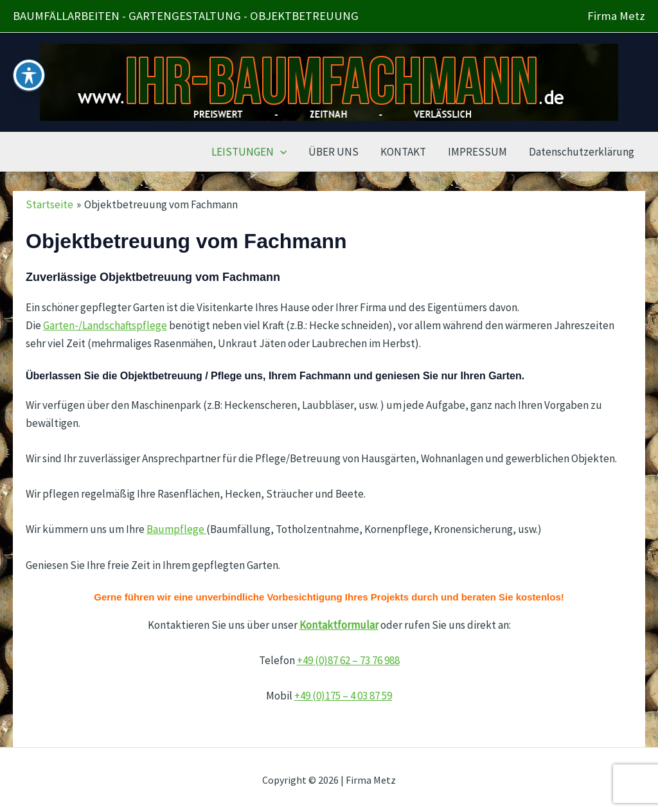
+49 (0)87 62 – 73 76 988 (348, 660)
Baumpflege (176, 529)
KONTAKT (403, 152)
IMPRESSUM (477, 152)
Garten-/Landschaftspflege (105, 325)
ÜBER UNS (333, 152)
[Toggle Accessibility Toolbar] (29, 55)
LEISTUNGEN (249, 152)
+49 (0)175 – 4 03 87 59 (343, 696)
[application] (280, 152)
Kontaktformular (339, 625)
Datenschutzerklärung (582, 152)
